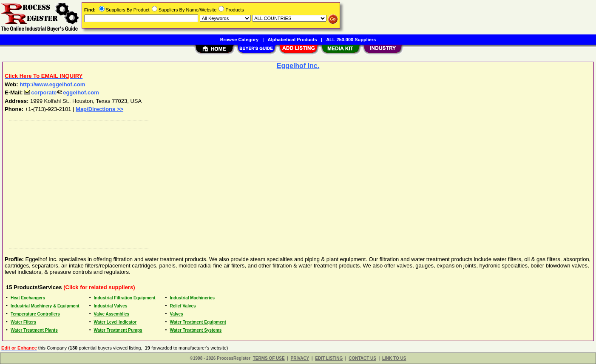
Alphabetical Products (292, 40)
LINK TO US (394, 358)
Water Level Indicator (115, 322)
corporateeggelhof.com (61, 92)
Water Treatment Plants (34, 330)
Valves (176, 314)
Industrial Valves (111, 306)
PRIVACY (300, 358)
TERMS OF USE (269, 358)
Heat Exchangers (28, 298)
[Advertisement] (261, 182)
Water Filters (23, 322)
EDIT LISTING (329, 358)
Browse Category (239, 40)
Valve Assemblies (112, 314)
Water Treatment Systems (196, 330)
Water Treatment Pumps (118, 330)
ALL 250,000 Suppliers (351, 40)
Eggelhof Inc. (298, 66)
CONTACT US (362, 358)
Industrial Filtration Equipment (125, 298)
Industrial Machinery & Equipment (45, 306)
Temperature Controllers (35, 314)
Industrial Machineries (192, 298)
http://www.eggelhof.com (52, 84)
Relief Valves (183, 306)
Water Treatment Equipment (198, 322)
